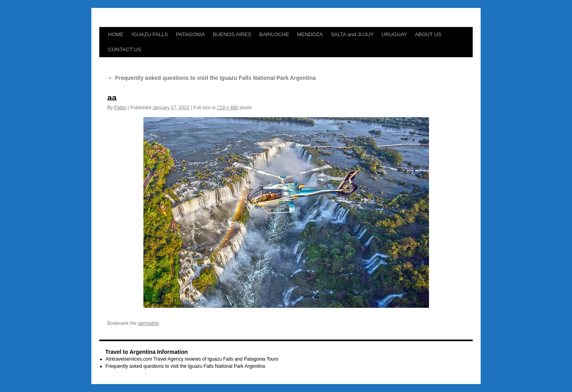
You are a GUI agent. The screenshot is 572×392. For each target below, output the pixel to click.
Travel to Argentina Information (147, 352)
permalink (148, 323)
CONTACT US (125, 49)
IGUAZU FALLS (150, 34)
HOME (116, 34)
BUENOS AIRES (232, 34)
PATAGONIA (190, 34)
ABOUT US (428, 34)
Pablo (120, 108)
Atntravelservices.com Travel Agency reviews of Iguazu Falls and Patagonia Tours (192, 359)
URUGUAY (394, 34)
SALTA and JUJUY (352, 34)
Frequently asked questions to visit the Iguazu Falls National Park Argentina (212, 78)
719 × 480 (228, 108)
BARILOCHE (274, 34)
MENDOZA (310, 34)
